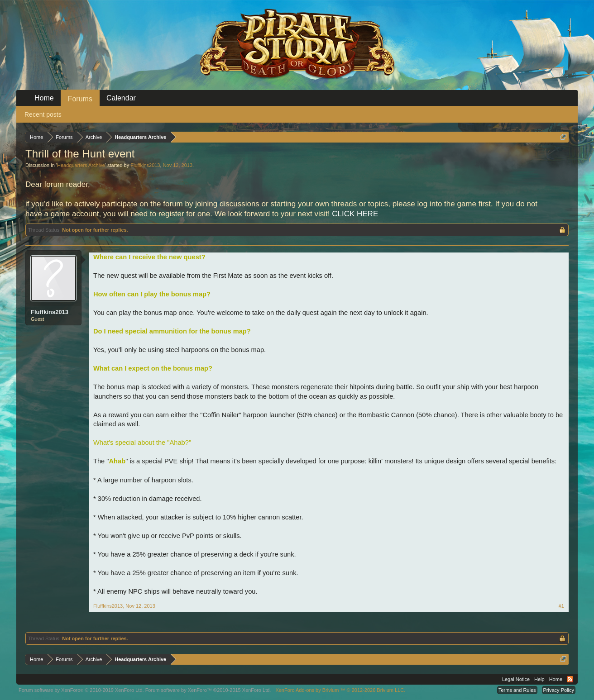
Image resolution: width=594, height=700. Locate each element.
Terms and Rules (517, 690)
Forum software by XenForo (81, 690)
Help (539, 679)
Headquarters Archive (81, 165)
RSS (570, 679)
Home (44, 98)
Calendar (121, 98)
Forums (80, 99)
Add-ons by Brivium (340, 690)
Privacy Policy (559, 690)
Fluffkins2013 (145, 165)
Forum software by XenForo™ (208, 690)
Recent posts (43, 114)
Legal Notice (516, 679)
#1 (561, 606)
